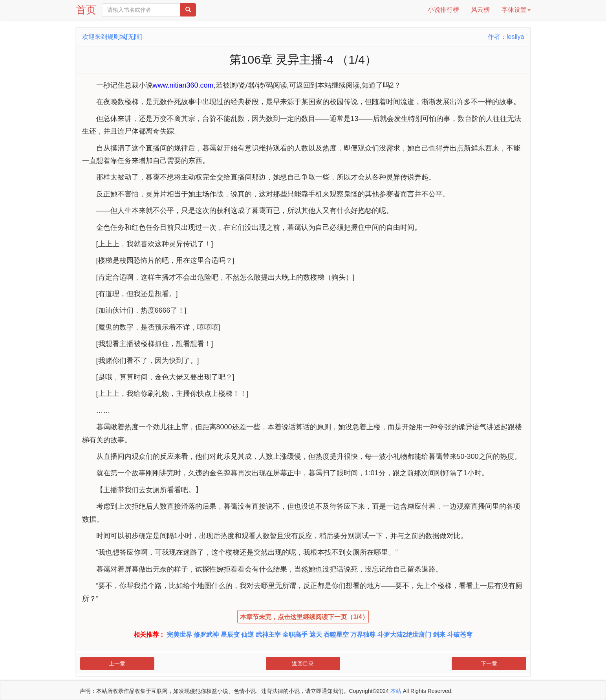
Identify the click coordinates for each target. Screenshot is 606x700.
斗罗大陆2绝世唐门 (404, 635)
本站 (396, 691)
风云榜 (480, 10)
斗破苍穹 (460, 635)
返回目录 (303, 663)
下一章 (489, 663)
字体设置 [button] (516, 10)
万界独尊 (363, 635)
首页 (86, 10)
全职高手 (295, 635)
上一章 (117, 663)
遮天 (316, 635)
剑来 (439, 635)
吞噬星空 (336, 635)
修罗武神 (206, 635)
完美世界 (179, 635)
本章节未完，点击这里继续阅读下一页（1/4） (304, 617)
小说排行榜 (443, 10)
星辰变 (230, 635)
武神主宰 (268, 635)
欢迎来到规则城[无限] (112, 37)
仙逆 (247, 635)
